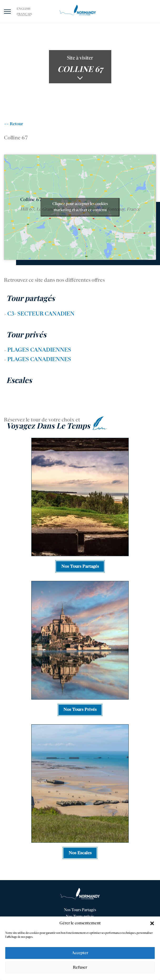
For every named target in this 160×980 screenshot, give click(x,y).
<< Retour (14, 124)
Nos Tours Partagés (80, 910)
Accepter (80, 953)
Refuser (80, 967)
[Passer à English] (23, 9)
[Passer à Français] (24, 14)
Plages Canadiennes (39, 350)
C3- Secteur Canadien (41, 314)
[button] (152, 923)
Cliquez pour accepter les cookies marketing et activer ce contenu (80, 207)
